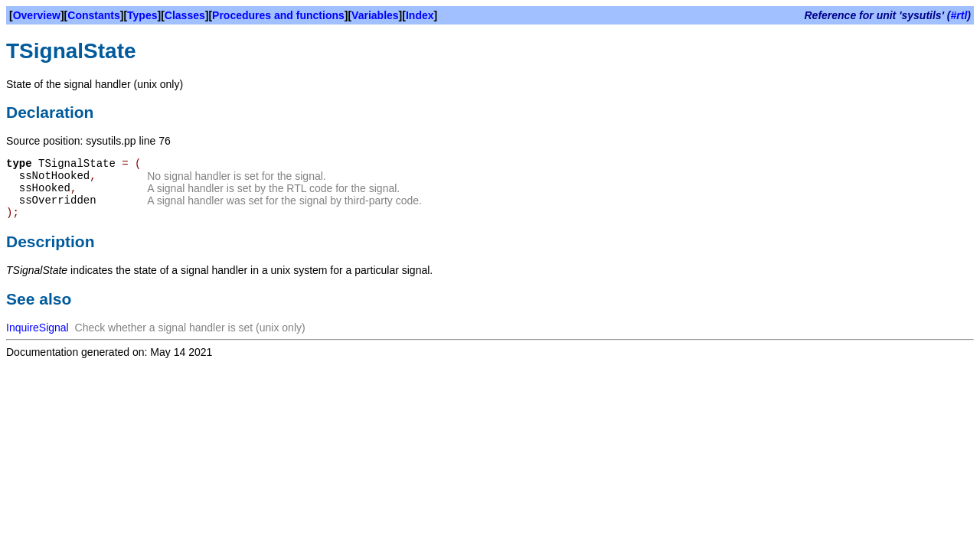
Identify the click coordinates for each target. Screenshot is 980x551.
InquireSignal (38, 328)
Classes (185, 15)
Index (420, 15)
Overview (37, 15)
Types (142, 15)
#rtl (959, 15)
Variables (375, 15)
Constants (93, 15)
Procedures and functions (278, 15)
